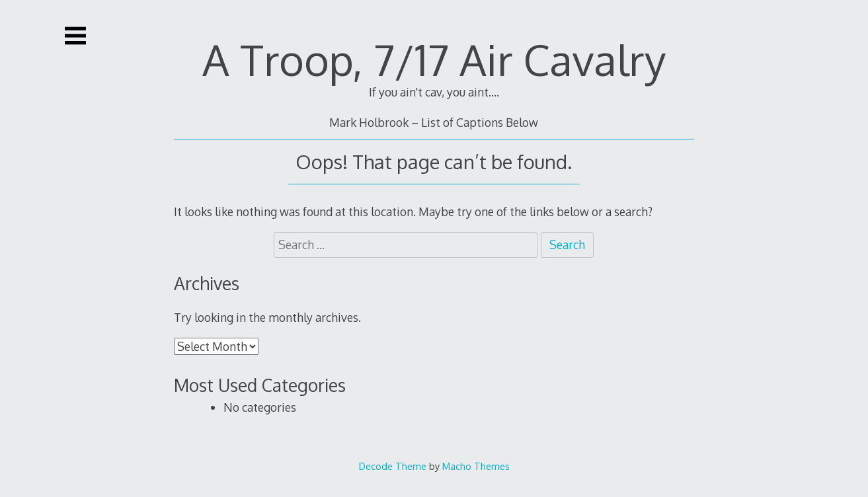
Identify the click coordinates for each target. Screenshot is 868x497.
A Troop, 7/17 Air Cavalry (434, 59)
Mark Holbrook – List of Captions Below (434, 122)
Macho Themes (476, 466)
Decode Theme (393, 466)
